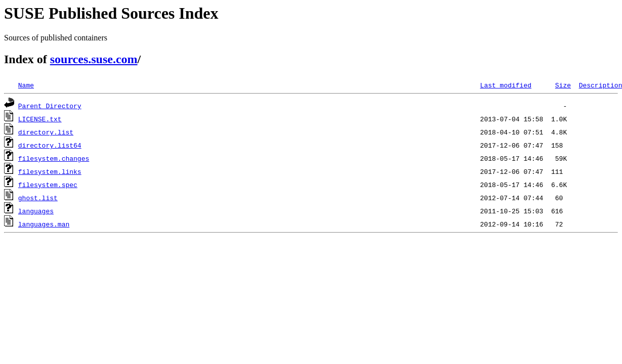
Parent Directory (50, 106)
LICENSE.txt (40, 119)
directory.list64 (50, 145)
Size (563, 85)
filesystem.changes (54, 158)
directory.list (46, 132)
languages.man (44, 224)
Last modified (505, 85)
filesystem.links (50, 171)
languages (36, 211)
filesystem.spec (48, 185)
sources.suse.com (94, 59)
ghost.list (38, 198)
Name (26, 85)
